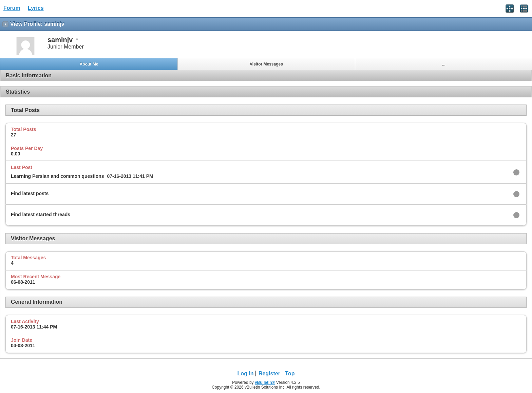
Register (269, 373)
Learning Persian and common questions (58, 176)
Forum (12, 8)
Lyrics (36, 8)
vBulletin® (265, 382)
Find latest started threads (41, 214)
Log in (246, 373)
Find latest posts (30, 193)
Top (290, 373)
